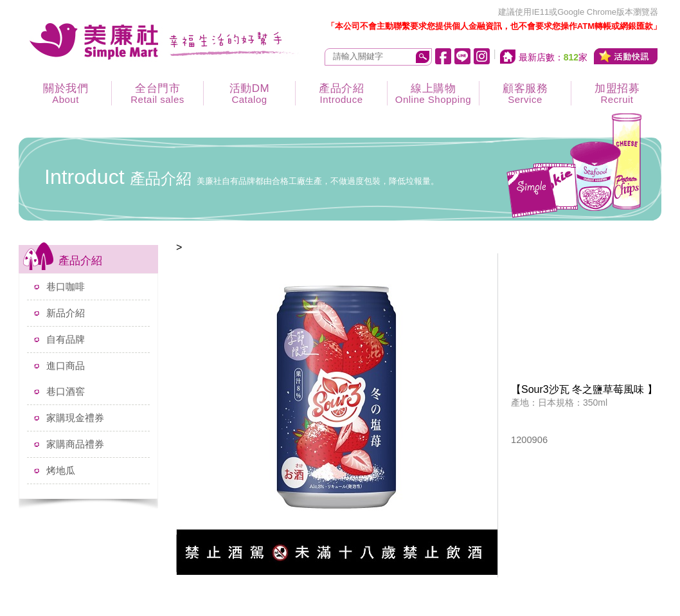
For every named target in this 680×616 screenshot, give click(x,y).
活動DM (249, 94)
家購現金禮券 (75, 418)
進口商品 (66, 366)
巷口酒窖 (66, 391)
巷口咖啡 (66, 286)
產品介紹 (341, 94)
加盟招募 (617, 94)
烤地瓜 (61, 470)
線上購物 (433, 94)
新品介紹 (66, 313)
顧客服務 (525, 94)
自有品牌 (66, 339)
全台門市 (157, 94)
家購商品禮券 (75, 444)
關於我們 (66, 94)
